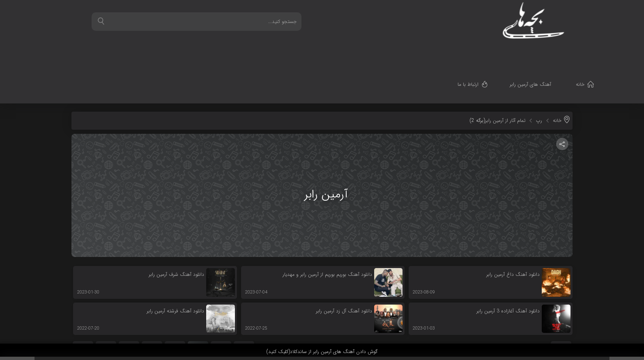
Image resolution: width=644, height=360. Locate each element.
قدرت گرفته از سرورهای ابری (559, 328)
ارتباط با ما (474, 52)
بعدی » (83, 305)
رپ (539, 79)
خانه (586, 52)
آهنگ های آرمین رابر (537, 52)
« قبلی (244, 305)
